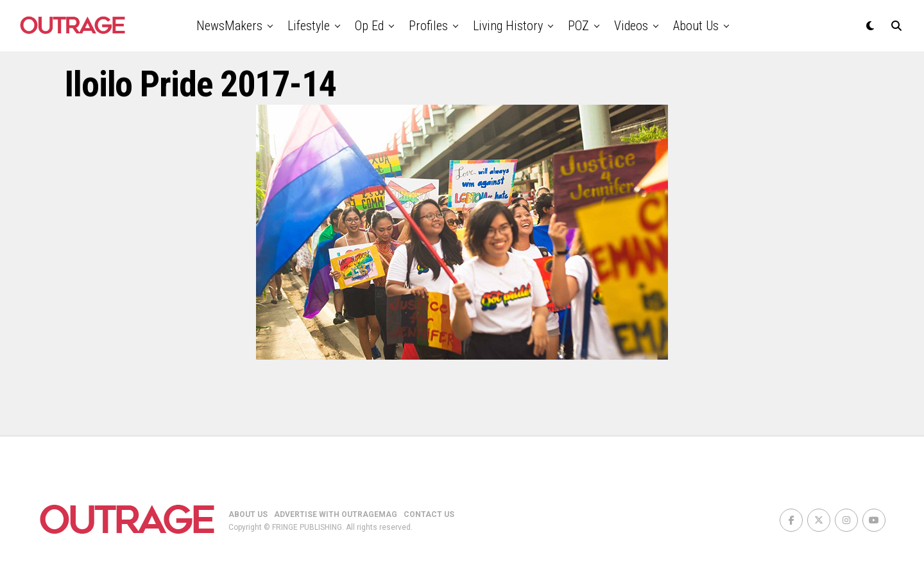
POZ (578, 26)
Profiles (428, 26)
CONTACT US (429, 514)
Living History (508, 26)
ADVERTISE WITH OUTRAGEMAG (336, 514)
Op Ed (369, 26)
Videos (631, 26)
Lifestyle (309, 26)
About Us (696, 26)
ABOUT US (248, 514)
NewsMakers (229, 26)
